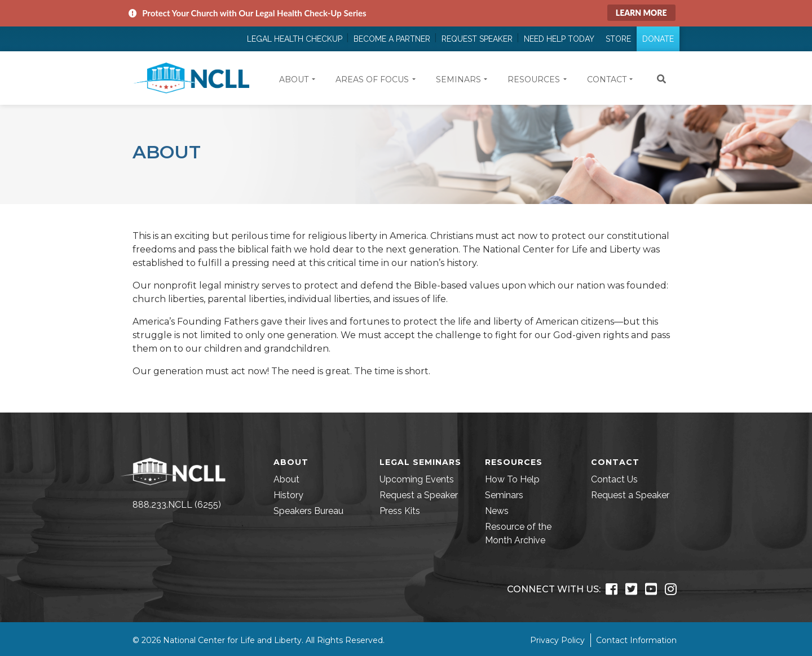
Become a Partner (392, 39)
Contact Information (636, 640)
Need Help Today (559, 39)
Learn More (641, 13)
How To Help (512, 479)
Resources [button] (534, 79)
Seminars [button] (458, 79)
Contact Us (614, 479)
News (497, 511)
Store (618, 39)
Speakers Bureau (308, 511)
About (286, 479)
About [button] (294, 79)
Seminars (504, 495)
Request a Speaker (419, 495)
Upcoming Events (417, 479)
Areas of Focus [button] (372, 79)
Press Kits (400, 511)
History (288, 495)
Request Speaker (477, 39)
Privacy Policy (557, 640)
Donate (658, 39)
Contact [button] (607, 79)
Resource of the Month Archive (518, 533)
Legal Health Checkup (295, 39)
